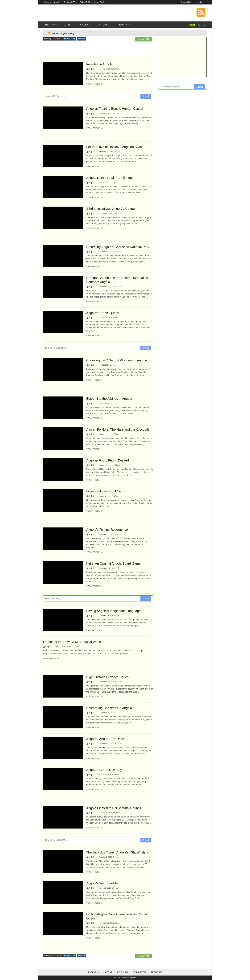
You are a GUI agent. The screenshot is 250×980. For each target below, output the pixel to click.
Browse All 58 (70, 39)
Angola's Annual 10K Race (105, 739)
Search (146, 96)
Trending (157, 972)
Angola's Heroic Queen (103, 313)
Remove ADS (143, 39)
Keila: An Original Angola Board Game (113, 563)
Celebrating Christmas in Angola (109, 708)
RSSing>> (93, 972)
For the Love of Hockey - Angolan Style (114, 147)
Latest (108, 972)
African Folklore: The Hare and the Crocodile (118, 429)
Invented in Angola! (100, 64)
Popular (123, 972)
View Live (82, 39)
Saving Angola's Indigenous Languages (114, 611)
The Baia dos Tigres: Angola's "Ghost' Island (118, 852)
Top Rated (139, 972)
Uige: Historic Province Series (108, 677)
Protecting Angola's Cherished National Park (118, 247)
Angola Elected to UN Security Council (114, 808)
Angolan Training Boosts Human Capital (115, 109)
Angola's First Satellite (102, 883)
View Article (94, 84)
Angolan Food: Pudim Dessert (108, 460)
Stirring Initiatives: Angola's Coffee (111, 209)
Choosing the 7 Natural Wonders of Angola (117, 360)
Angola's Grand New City (104, 770)
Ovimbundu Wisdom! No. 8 (105, 491)
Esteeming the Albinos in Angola (109, 399)
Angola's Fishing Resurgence (107, 530)
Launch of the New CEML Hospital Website (74, 642)
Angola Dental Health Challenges (110, 178)
